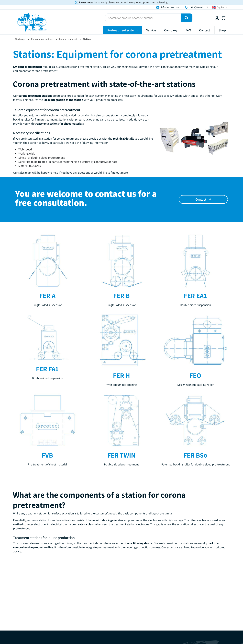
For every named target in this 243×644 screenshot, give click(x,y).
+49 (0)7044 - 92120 (199, 7)
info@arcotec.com (170, 7)
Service (151, 30)
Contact (205, 30)
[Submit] (187, 18)
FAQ (188, 30)
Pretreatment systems (123, 30)
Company (171, 30)
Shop (222, 30)
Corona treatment (68, 39)
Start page (20, 39)
